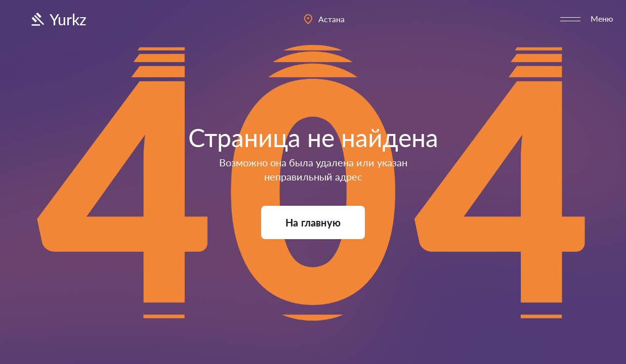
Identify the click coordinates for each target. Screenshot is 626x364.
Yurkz (58, 19)
